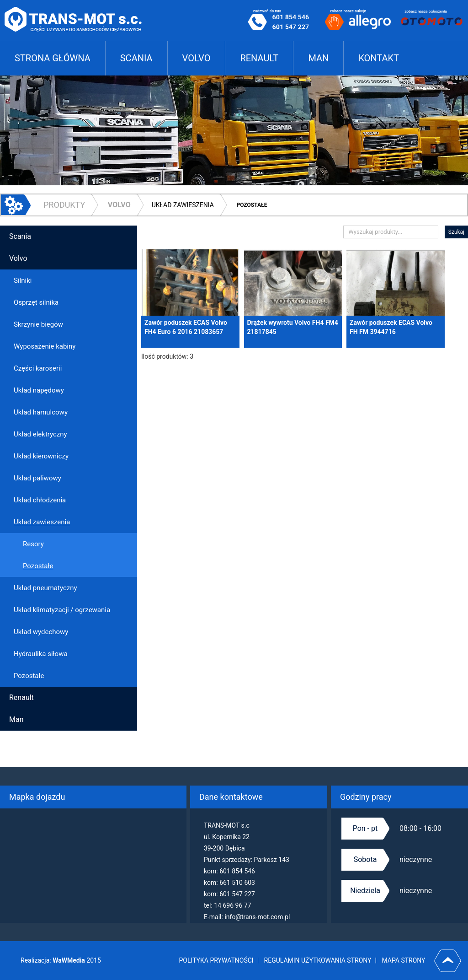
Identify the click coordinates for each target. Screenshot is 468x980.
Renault (21, 697)
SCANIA (136, 58)
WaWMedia (69, 960)
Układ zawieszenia (183, 205)
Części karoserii (38, 368)
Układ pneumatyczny (45, 588)
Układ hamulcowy (41, 412)
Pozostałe (252, 205)
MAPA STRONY (403, 960)
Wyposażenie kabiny (45, 346)
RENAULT (259, 58)
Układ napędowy (39, 390)
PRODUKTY (64, 205)
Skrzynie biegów (38, 324)
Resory (33, 544)
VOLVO (197, 58)
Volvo (119, 205)
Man (16, 719)
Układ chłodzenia (40, 500)
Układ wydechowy (41, 632)
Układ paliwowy (37, 478)
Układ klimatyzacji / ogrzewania (62, 610)
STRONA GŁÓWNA (53, 58)
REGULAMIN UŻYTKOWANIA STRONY (318, 960)
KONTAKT (379, 58)
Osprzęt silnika (36, 302)
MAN (318, 58)
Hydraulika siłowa (41, 654)
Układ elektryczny (40, 434)
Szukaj (456, 232)
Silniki (23, 280)
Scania (20, 236)
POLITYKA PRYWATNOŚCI (216, 960)
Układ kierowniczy (41, 456)
